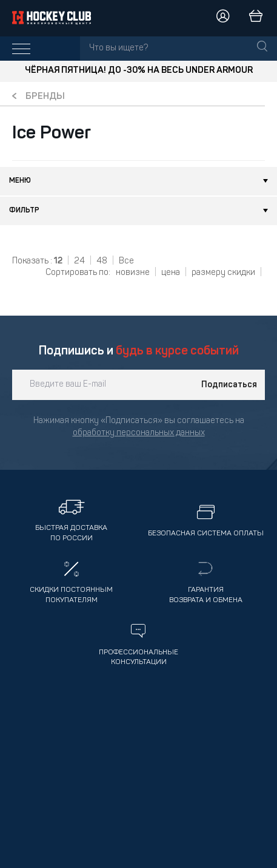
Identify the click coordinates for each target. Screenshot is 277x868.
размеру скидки (223, 273)
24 (79, 261)
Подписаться (229, 385)
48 (102, 261)
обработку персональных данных (139, 433)
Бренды (45, 97)
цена (171, 273)
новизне (133, 273)
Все (126, 261)
